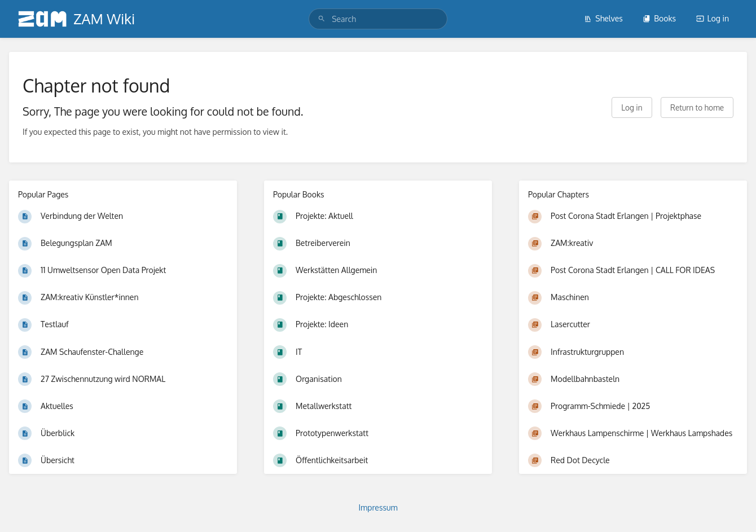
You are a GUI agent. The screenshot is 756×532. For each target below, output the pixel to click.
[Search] (322, 19)
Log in (713, 18)
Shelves (603, 18)
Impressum (378, 507)
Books (659, 18)
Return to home (697, 107)
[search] (378, 19)
